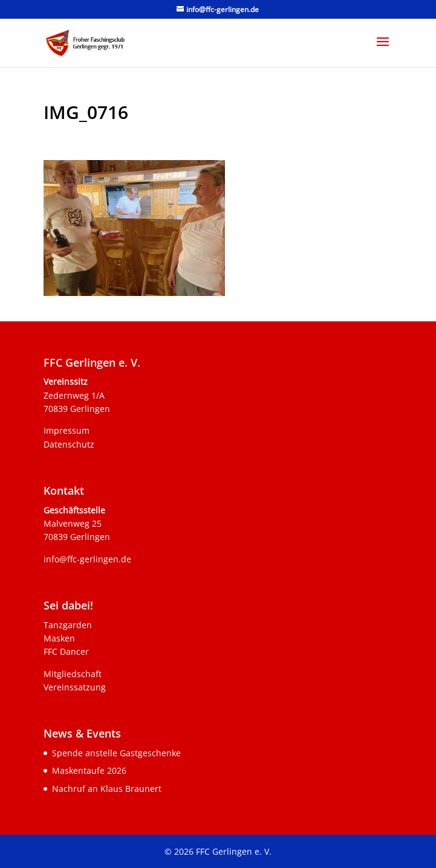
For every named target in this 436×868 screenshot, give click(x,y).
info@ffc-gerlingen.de (87, 559)
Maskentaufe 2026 (89, 770)
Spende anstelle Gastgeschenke (116, 753)
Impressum (67, 430)
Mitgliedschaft (73, 674)
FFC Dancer (66, 651)
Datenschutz (69, 444)
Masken (59, 638)
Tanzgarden (68, 625)
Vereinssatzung (75, 687)
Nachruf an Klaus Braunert (107, 789)
